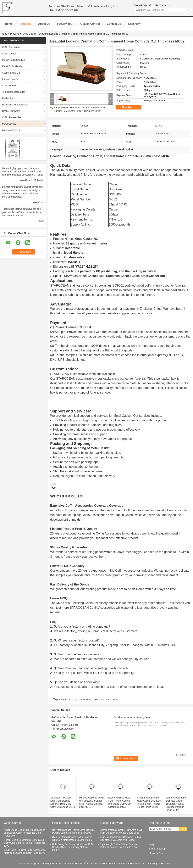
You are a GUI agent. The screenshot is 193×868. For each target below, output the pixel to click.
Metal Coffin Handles (13, 66)
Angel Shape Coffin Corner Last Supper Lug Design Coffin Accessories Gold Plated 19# (24, 833)
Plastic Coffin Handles (13, 60)
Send (183, 829)
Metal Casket (29, 34)
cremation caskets (109, 700)
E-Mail (152, 849)
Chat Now (134, 24)
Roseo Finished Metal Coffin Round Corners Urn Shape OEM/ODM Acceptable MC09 (120, 802)
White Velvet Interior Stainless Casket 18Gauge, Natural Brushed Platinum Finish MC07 (176, 804)
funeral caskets (67, 700)
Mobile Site (156, 853)
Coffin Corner (9, 54)
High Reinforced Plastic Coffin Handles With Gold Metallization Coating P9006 (72, 839)
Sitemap (161, 849)
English (165, 5)
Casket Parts (9, 98)
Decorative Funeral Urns (15, 105)
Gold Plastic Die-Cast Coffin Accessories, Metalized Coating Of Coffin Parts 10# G (25, 851)
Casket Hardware (11, 111)
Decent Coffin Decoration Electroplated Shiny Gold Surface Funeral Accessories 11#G (25, 843)
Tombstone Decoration (14, 92)
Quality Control (90, 24)
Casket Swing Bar (11, 73)
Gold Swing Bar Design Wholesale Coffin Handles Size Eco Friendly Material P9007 (73, 847)
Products (25, 24)
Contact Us (114, 24)
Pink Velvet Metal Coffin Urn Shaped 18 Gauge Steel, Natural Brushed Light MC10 (91, 802)
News (152, 845)
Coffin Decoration (11, 47)
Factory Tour (65, 24)
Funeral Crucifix (10, 79)
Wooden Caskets (11, 130)
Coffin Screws (9, 86)
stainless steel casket (87, 700)
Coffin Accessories (12, 117)
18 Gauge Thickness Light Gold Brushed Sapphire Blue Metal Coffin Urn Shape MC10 (63, 802)
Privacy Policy (26, 864)
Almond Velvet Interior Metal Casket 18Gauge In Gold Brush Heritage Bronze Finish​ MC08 (149, 802)
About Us (44, 24)
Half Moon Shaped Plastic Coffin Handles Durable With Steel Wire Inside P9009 (73, 831)
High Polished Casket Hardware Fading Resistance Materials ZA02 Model (121, 839)
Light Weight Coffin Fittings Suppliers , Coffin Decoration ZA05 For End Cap (120, 846)
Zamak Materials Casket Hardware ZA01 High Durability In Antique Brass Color (121, 831)
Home (9, 24)
